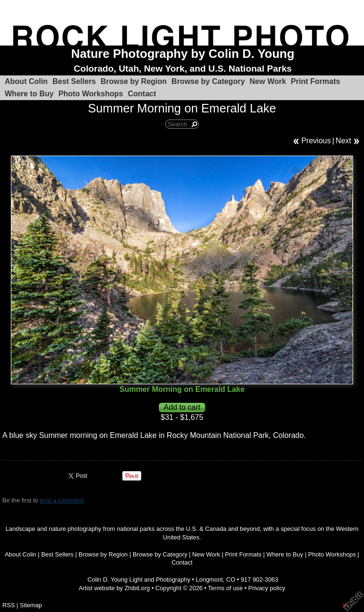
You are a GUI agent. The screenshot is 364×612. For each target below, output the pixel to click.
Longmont (209, 580)
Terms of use (225, 588)
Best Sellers (74, 81)
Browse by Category (208, 81)
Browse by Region (134, 81)
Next (343, 141)
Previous (316, 141)
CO (231, 580)
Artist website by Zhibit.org (114, 588)
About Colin (26, 81)
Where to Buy (29, 94)
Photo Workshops (91, 94)
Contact (142, 94)
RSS (9, 605)
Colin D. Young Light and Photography (139, 580)
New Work (268, 81)
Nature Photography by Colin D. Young (183, 54)
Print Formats (316, 81)
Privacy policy (267, 588)
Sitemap (31, 605)
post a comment (61, 500)
